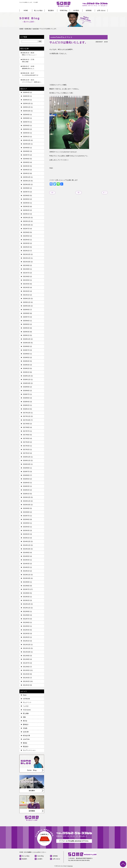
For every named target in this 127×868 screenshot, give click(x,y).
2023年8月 (26, 188)
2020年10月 (27, 306)
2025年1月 (26, 137)
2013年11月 (27, 575)
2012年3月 (26, 634)
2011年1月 (26, 685)
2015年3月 (26, 531)
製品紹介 (26, 747)
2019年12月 (27, 339)
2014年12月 (27, 541)
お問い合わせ (101, 10)
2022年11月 (27, 221)
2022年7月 (26, 229)
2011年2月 (26, 681)
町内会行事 (26, 736)
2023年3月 (26, 207)
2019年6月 (26, 354)
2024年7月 (26, 155)
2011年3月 (26, 678)
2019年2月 (26, 368)
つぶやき (26, 706)
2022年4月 (26, 240)
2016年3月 (26, 486)
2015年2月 (26, 534)
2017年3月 (26, 446)
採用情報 (89, 10)
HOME (26, 10)
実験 (24, 717)
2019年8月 (26, 346)
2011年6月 (26, 667)
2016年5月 (26, 479)
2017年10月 (27, 420)
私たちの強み (38, 10)
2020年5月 (26, 324)
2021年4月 (26, 284)
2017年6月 (26, 435)
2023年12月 (27, 177)
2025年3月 (26, 133)
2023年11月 (27, 181)
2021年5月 (26, 280)
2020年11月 (27, 302)
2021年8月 (26, 269)
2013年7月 (26, 589)
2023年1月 (26, 214)
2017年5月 (26, 438)
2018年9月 (26, 387)
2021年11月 (27, 258)
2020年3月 (26, 332)
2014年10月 (27, 549)
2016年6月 (26, 475)
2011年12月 (27, 645)
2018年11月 (27, 380)
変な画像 (26, 713)
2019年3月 (26, 365)
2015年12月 (27, 497)
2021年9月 (26, 265)
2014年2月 (26, 567)
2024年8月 (26, 151)
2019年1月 (26, 372)
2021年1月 (26, 295)
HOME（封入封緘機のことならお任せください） (33, 852)
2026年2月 (26, 100)
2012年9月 (26, 611)
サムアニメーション (29, 750)
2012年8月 (26, 615)
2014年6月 (26, 553)
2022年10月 (27, 225)
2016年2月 (26, 490)
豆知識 (25, 728)
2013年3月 (26, 597)
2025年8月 (26, 118)
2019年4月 (26, 361)
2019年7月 (26, 350)
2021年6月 (26, 277)
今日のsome (27, 710)
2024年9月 (26, 148)
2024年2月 (26, 170)
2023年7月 (26, 192)
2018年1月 (26, 409)
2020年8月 (26, 313)
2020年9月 (26, 310)
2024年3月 (26, 166)
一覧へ (79, 193)
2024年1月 (26, 173)
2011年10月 (27, 652)
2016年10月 (27, 464)
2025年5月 (26, 129)
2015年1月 (26, 538)
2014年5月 (26, 556)
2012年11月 (27, 608)
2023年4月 (26, 203)
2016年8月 (26, 468)
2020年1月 (26, 335)
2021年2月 (26, 291)
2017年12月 (27, 413)
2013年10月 (27, 578)
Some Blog (40, 856)
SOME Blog (64, 10)
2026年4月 (26, 92)
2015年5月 (26, 523)
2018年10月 (27, 383)
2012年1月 (26, 641)
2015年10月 (27, 505)
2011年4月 (26, 674)
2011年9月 (26, 656)
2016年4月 (26, 483)
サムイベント (27, 702)
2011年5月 (26, 670)
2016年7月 (26, 472)
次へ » (105, 193)
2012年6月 (26, 622)
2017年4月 (26, 442)
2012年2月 (26, 637)
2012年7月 (26, 619)
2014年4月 (26, 560)
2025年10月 (27, 111)
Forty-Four (70, 866)
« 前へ (52, 193)
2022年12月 (27, 218)
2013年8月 (26, 586)
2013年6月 (26, 593)
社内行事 (26, 732)
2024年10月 (27, 144)
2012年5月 (26, 626)
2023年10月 (27, 184)
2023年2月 (26, 210)
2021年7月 (26, 273)
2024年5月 (26, 162)
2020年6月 (26, 321)
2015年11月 (27, 501)
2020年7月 (26, 317)
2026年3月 (26, 96)
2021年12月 (27, 254)
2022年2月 (26, 247)
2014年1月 (26, 571)
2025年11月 (27, 107)
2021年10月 (27, 262)
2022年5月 (26, 236)
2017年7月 (26, 431)
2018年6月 (26, 398)
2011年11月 (27, 648)
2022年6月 (26, 232)
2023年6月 (26, 196)
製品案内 (51, 10)
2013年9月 (26, 582)
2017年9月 (26, 424)
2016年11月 (27, 461)
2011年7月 (26, 663)
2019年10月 (27, 343)
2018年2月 (26, 405)
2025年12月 (27, 103)
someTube (26, 739)
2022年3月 (26, 243)
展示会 (25, 721)
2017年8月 (26, 427)
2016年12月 (27, 457)
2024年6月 (26, 159)
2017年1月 (26, 453)
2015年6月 (26, 519)
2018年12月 (27, 376)
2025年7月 (26, 122)
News (25, 695)
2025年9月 (26, 115)
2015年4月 (26, 527)
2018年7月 (26, 394)
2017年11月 (27, 416)
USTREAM (26, 699)
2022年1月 (26, 251)
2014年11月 (27, 545)
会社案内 (76, 10)
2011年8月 (26, 659)
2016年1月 (26, 494)
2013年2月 (26, 600)
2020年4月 (26, 328)
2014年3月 (26, 564)
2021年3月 (26, 287)
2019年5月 (26, 357)
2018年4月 (26, 402)
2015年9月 (26, 508)
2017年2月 (26, 450)
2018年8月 (26, 391)
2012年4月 (26, 630)
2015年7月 (26, 516)
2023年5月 (26, 199)
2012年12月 (27, 604)
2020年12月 (27, 299)
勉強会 (25, 743)
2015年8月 (26, 512)
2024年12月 (27, 140)
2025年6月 (26, 126)
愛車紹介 (26, 724)
